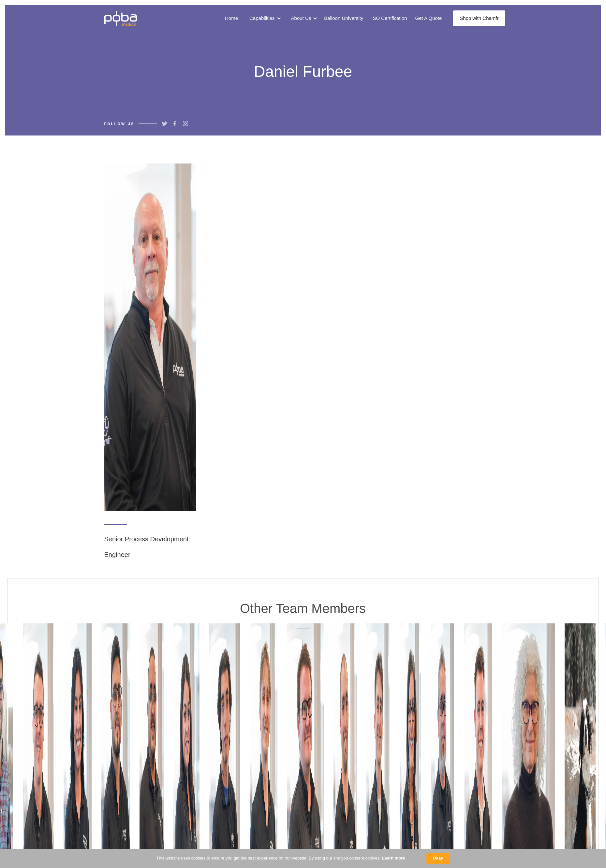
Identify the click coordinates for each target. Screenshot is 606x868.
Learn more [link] (394, 858)
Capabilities (262, 18)
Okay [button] (438, 858)
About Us (301, 18)
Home (231, 18)
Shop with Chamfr (479, 18)
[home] (121, 18)
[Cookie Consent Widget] (303, 858)
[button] (264, 18)
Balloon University (344, 18)
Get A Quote (429, 18)
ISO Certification (389, 18)
